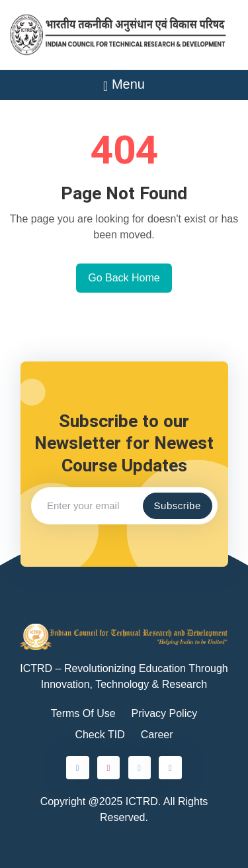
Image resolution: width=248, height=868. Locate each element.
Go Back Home (124, 278)
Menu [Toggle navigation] (124, 84)
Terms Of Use (83, 713)
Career (157, 735)
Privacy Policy (165, 713)
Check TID (100, 735)
